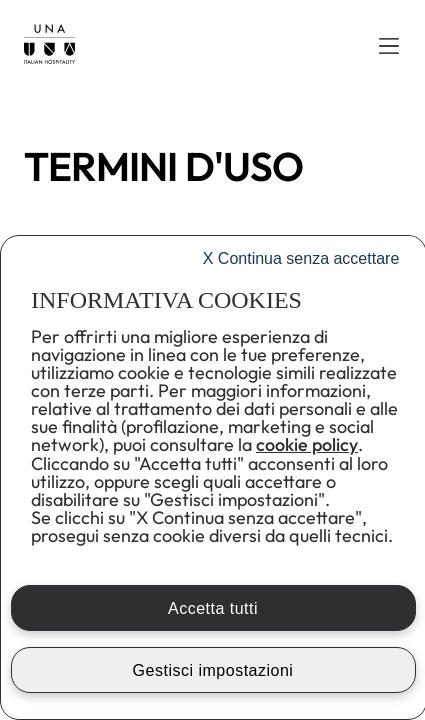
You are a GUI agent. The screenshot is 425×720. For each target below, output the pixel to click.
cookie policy (307, 444)
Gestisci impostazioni (213, 670)
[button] (389, 46)
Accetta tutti (213, 608)
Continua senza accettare (301, 258)
